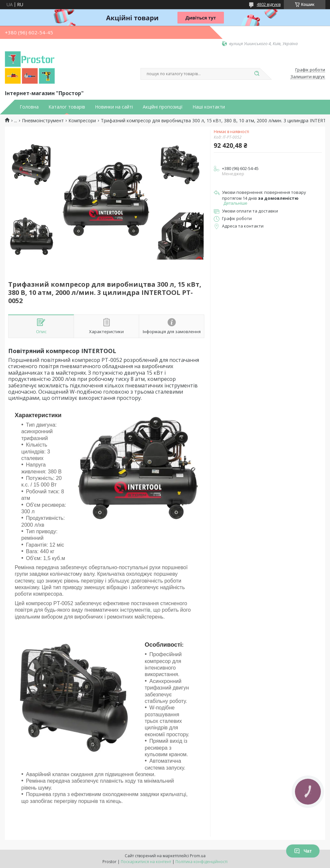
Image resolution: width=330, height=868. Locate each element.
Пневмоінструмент (43, 121)
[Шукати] (257, 74)
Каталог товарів (67, 107)
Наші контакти (209, 107)
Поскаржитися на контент (146, 862)
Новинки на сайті (114, 107)
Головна (29, 107)
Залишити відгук (308, 77)
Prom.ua (198, 856)
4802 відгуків (269, 4)
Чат (303, 851)
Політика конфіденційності (202, 862)
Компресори (82, 121)
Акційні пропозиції (163, 107)
